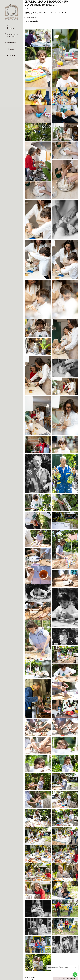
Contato (11, 55)
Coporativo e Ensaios (11, 35)
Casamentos (11, 43)
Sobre (12, 49)
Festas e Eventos (11, 27)
